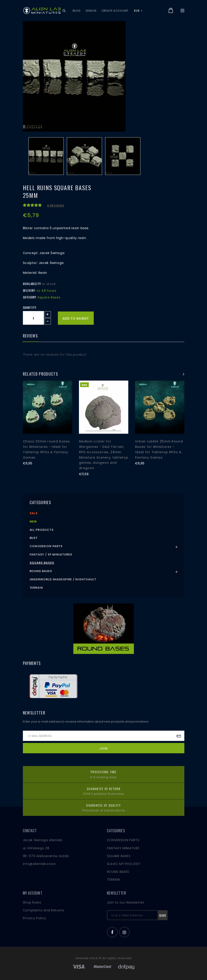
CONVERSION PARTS (123, 840)
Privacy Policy (35, 918)
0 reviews (56, 206)
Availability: (32, 284)
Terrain (36, 588)
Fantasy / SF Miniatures (51, 554)
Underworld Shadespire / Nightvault (63, 579)
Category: (30, 297)
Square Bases (42, 563)
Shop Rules (32, 902)
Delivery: (29, 290)
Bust (34, 538)
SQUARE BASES (119, 856)
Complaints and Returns (44, 910)
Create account (115, 11)
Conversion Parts (46, 546)
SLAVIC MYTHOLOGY (124, 864)
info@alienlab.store (39, 864)
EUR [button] (138, 11)
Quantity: (30, 307)
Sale (34, 513)
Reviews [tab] (30, 336)
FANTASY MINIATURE (123, 848)
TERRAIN (113, 880)
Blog (77, 11)
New (33, 522)
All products (42, 530)
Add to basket (76, 318)
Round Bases (41, 571)
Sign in (91, 11)
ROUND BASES (118, 872)
